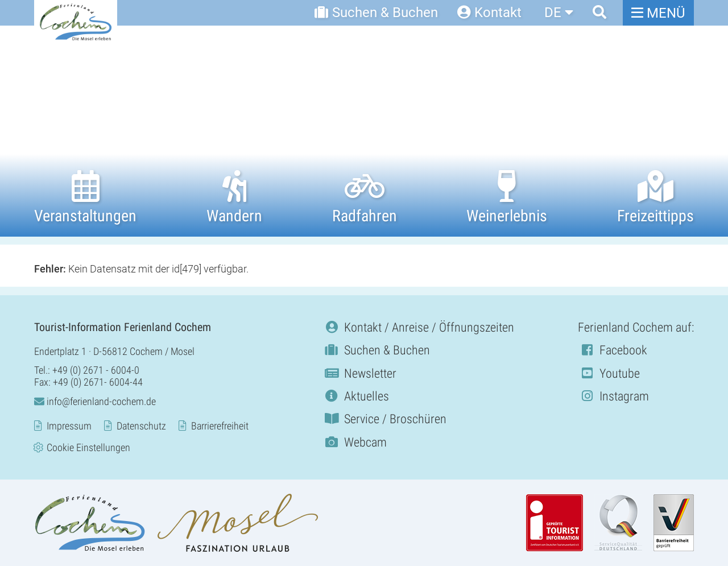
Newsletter (359, 373)
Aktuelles (356, 396)
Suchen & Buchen (376, 350)
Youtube (609, 373)
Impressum (69, 426)
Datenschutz (141, 426)
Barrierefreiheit (220, 426)
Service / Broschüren (384, 419)
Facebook (613, 350)
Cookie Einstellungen (88, 447)
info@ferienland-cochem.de (95, 401)
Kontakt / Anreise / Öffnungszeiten (418, 327)
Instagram (613, 396)
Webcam (355, 442)
